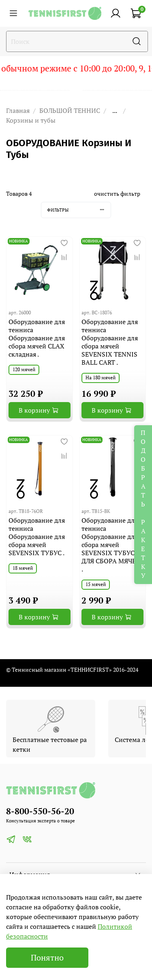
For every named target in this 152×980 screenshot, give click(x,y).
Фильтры (79, 210)
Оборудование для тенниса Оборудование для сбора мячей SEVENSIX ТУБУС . (37, 537)
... (115, 110)
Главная (18, 110)
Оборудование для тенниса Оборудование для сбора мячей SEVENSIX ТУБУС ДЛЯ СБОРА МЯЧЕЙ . (111, 545)
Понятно (47, 957)
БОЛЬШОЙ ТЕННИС (70, 110)
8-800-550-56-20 (40, 811)
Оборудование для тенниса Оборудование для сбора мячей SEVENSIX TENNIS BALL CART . (110, 342)
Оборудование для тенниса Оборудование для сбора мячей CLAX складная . (37, 338)
